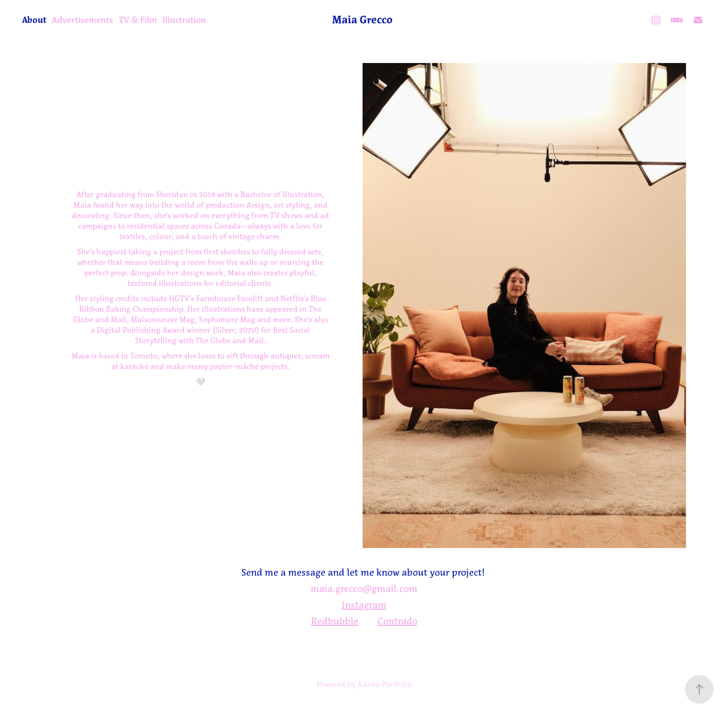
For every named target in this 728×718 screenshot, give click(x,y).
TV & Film (138, 20)
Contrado (397, 621)
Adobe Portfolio (385, 684)
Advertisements (82, 20)
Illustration (184, 20)
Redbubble (335, 621)
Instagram (364, 605)
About (34, 20)
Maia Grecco (362, 20)
